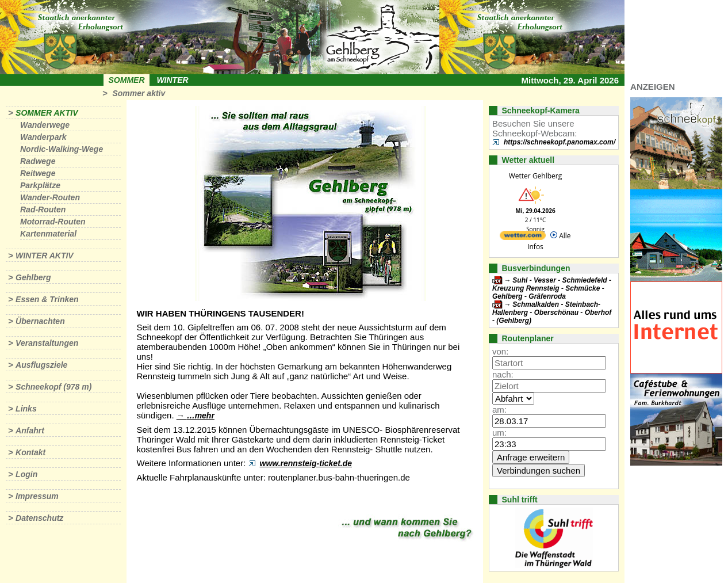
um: (499, 433)
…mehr (201, 416)
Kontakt (30, 452)
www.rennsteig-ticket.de (306, 463)
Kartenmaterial (48, 234)
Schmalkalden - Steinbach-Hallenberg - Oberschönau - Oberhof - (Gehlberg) (552, 313)
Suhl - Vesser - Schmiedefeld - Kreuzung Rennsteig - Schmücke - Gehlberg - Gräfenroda (552, 288)
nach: (503, 374)
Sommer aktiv (139, 93)
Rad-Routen (43, 209)
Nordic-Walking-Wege (62, 149)
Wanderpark (43, 137)
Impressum (37, 496)
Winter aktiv (45, 256)
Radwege (38, 161)
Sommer (127, 80)
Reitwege (38, 173)
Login (26, 474)
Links (26, 409)
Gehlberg (33, 277)
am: (499, 409)
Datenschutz (39, 518)
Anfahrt (30, 430)
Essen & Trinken (47, 299)
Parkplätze (40, 185)
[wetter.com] (523, 237)
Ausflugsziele (41, 365)
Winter (172, 80)
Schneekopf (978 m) (53, 387)
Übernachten (40, 321)
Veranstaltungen (47, 343)
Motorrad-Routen (53, 222)
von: (500, 351)
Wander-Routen (50, 197)
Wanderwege (45, 125)
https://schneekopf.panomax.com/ (560, 142)
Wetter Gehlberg (535, 176)
